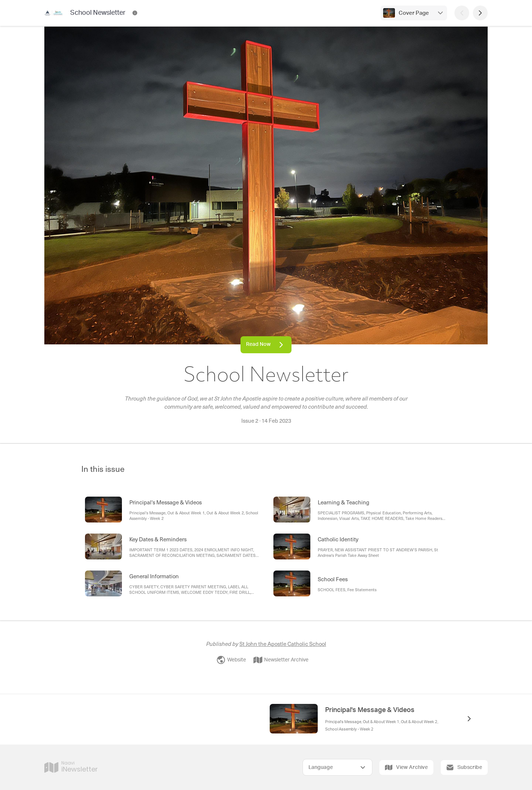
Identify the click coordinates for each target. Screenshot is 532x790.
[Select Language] (337, 767)
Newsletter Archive (281, 660)
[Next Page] (480, 13)
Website (231, 660)
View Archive (406, 767)
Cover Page (414, 13)
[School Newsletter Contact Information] (135, 13)
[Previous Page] (462, 13)
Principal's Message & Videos (370, 710)
